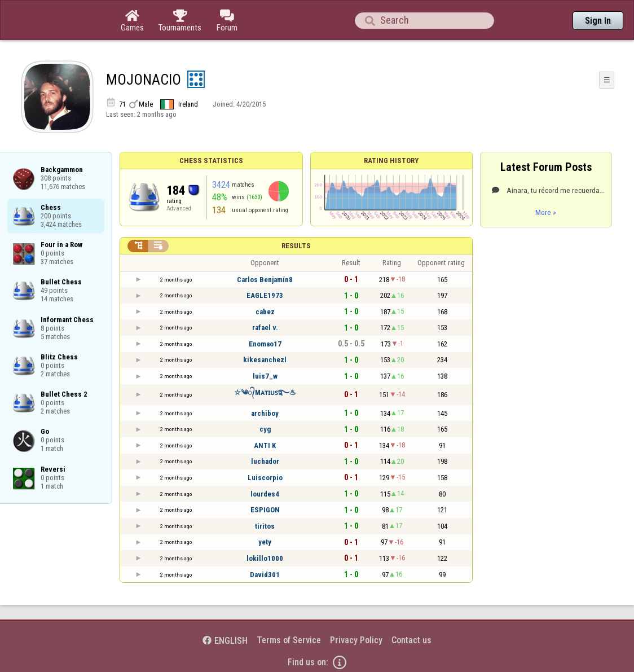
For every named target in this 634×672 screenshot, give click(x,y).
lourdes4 (265, 494)
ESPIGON (265, 510)
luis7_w (265, 376)
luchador (265, 461)
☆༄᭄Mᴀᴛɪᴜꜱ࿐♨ (265, 392)
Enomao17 (265, 344)
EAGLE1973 (265, 295)
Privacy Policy (356, 640)
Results (296, 246)
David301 (265, 575)
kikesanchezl (265, 360)
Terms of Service (289, 640)
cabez (265, 312)
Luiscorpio (265, 478)
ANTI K (265, 445)
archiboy (265, 413)
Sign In (598, 21)
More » (546, 212)
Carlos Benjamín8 (265, 280)
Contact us (411, 640)
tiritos (265, 526)
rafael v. (265, 328)
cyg (265, 429)
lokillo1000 (265, 558)
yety (265, 542)
